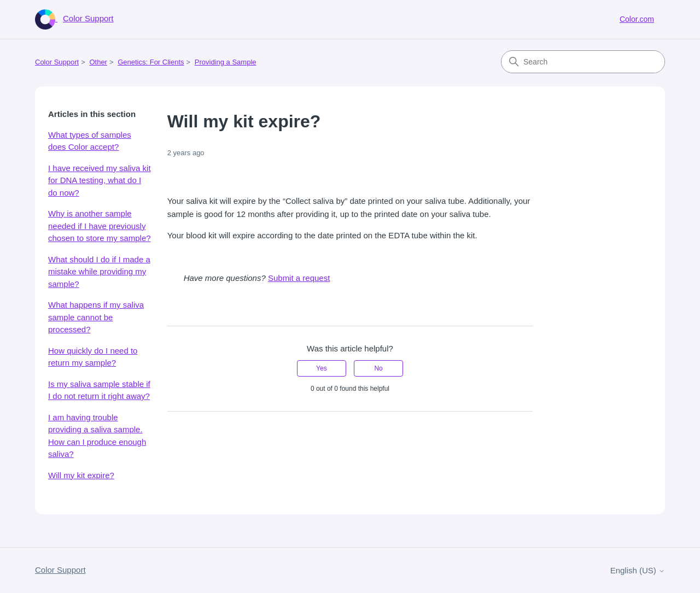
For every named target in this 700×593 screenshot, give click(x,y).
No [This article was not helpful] (378, 368)
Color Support (57, 62)
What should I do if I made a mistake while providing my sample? (99, 272)
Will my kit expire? (81, 475)
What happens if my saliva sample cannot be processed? (96, 317)
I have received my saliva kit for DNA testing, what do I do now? (100, 180)
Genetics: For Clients (151, 62)
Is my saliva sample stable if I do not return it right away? (99, 390)
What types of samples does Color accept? (90, 141)
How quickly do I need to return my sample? (93, 357)
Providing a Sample (226, 62)
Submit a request (299, 278)
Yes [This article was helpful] (322, 368)
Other (98, 62)
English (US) (638, 570)
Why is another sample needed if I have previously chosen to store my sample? (100, 226)
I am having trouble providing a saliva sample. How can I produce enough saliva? (97, 436)
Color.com (637, 19)
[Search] (583, 62)
